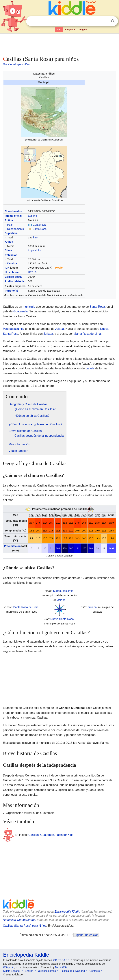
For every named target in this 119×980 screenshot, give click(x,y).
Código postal (14, 277)
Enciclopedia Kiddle (67, 912)
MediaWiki (61, 967)
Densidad (13, 263)
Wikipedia (9, 967)
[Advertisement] (59, 44)
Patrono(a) (11, 291)
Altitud (9, 242)
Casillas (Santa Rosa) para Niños (25, 926)
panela (90, 368)
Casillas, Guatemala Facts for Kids (51, 835)
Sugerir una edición (86, 935)
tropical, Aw (35, 250)
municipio (29, 307)
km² (35, 238)
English (83, 30)
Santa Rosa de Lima (88, 334)
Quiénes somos (47, 971)
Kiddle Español (12, 971)
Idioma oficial (13, 216)
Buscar (113, 21)
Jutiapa (48, 334)
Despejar (105, 21)
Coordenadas (13, 211)
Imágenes (70, 30)
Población (11, 255)
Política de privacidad (73, 971)
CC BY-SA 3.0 (61, 960)
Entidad (10, 220)
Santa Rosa (40, 229)
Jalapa (60, 329)
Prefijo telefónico (15, 281)
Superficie (11, 233)
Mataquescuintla (14, 329)
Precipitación (12, 546)
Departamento (15, 229)
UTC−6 (32, 272)
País (10, 225)
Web (59, 30)
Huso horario (13, 272)
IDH (7, 268)
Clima (8, 250)
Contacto (95, 971)
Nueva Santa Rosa (62, 619)
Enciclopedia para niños (16, 64)
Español (33, 216)
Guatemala (39, 225)
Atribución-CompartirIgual (19, 920)
